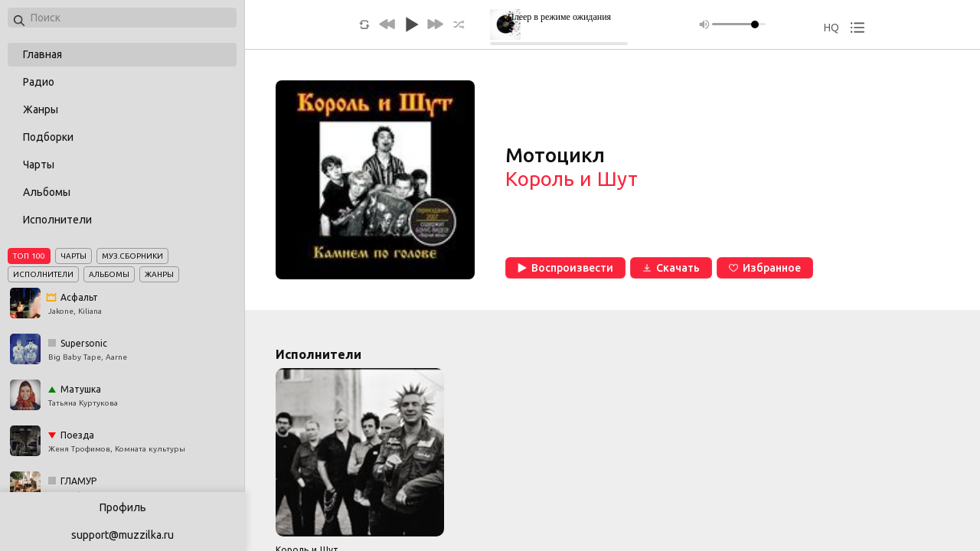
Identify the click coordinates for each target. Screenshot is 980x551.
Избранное (765, 268)
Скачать (671, 268)
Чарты (39, 165)
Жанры (41, 109)
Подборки (48, 137)
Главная (42, 54)
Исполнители (57, 220)
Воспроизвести (565, 268)
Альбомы (47, 192)
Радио (39, 82)
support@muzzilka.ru (122, 535)
